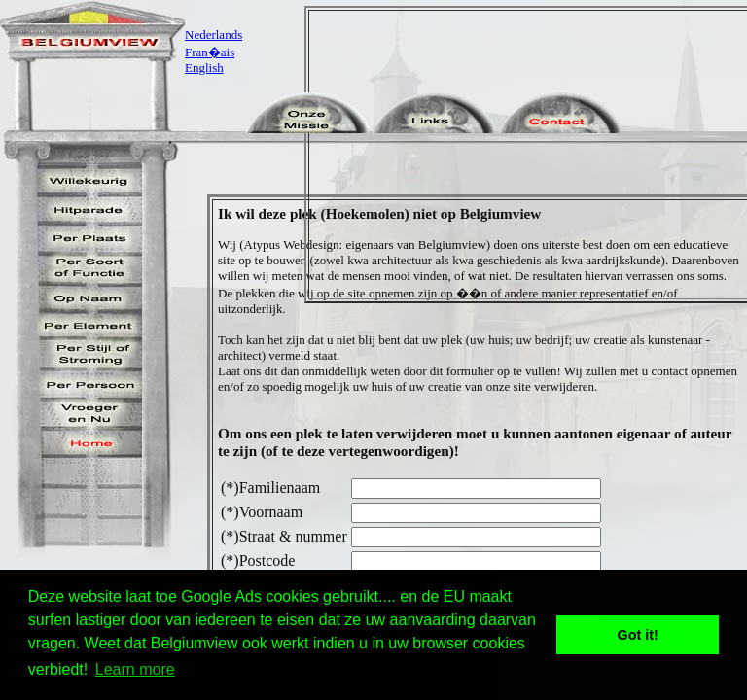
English (204, 68)
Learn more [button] (135, 669)
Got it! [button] (638, 635)
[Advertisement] (532, 155)
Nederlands (213, 35)
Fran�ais (210, 52)
